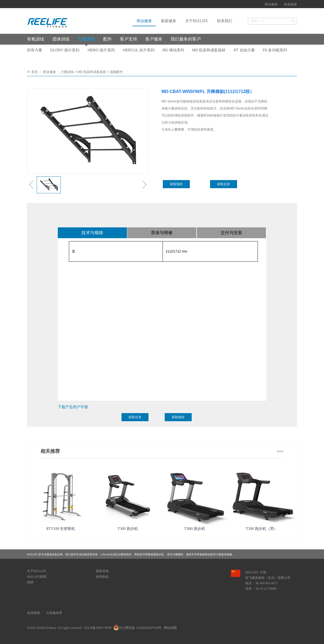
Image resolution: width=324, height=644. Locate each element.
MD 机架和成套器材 (92, 72)
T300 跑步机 (128, 529)
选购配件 (116, 72)
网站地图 (170, 628)
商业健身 (49, 72)
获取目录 (224, 184)
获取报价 (176, 184)
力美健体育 (54, 613)
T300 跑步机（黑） (261, 529)
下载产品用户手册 (73, 407)
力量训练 (67, 72)
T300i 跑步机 (195, 529)
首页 (35, 72)
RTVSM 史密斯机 (61, 529)
